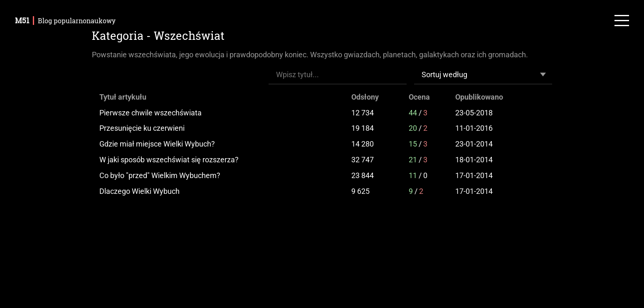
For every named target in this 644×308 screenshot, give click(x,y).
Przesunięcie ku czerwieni (142, 128)
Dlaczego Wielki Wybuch (139, 191)
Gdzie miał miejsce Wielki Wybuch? (157, 144)
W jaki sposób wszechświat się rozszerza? (169, 160)
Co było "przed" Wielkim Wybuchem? (160, 175)
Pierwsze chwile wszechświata (151, 113)
